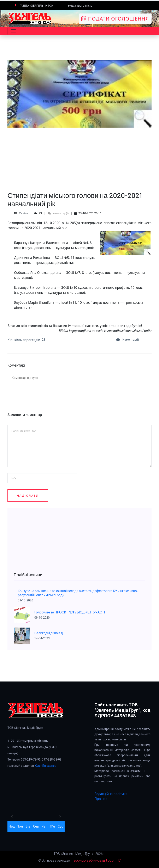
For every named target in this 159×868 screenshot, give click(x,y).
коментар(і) (58, 213)
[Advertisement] (79, 157)
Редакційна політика (111, 794)
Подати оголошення (115, 19)
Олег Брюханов (46, 766)
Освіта (23, 213)
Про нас (101, 799)
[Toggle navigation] (13, 31)
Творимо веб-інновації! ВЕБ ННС (96, 860)
